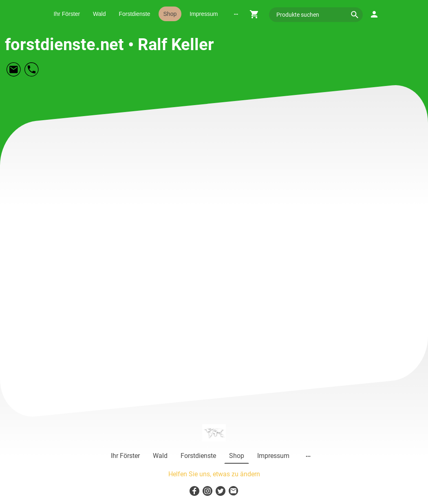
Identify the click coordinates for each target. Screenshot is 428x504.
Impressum (204, 14)
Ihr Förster (67, 14)
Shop (170, 14)
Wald (99, 14)
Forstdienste (134, 14)
